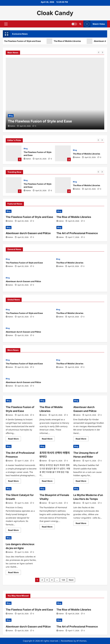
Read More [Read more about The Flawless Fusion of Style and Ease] (14, 439)
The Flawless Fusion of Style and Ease (27, 41)
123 (63, 580)
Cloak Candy (55, 13)
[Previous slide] (99, 140)
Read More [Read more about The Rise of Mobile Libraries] (48, 439)
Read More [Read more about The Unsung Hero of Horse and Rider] (82, 481)
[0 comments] (50, 159)
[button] (6, 24)
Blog (26, 149)
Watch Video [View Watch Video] (94, 24)
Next (71, 580)
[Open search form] (80, 24)
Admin (28, 159)
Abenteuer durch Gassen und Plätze (28, 233)
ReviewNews (67, 641)
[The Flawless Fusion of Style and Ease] (55, 94)
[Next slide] (102, 140)
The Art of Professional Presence (77, 233)
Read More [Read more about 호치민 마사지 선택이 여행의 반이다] (48, 481)
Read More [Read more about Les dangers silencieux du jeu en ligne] (14, 573)
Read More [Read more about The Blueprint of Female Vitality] (48, 527)
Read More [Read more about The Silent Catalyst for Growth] (14, 531)
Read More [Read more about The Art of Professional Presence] (14, 481)
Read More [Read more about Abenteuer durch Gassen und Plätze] (82, 439)
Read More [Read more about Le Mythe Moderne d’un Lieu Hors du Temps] (82, 524)
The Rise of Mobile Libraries (72, 41)
